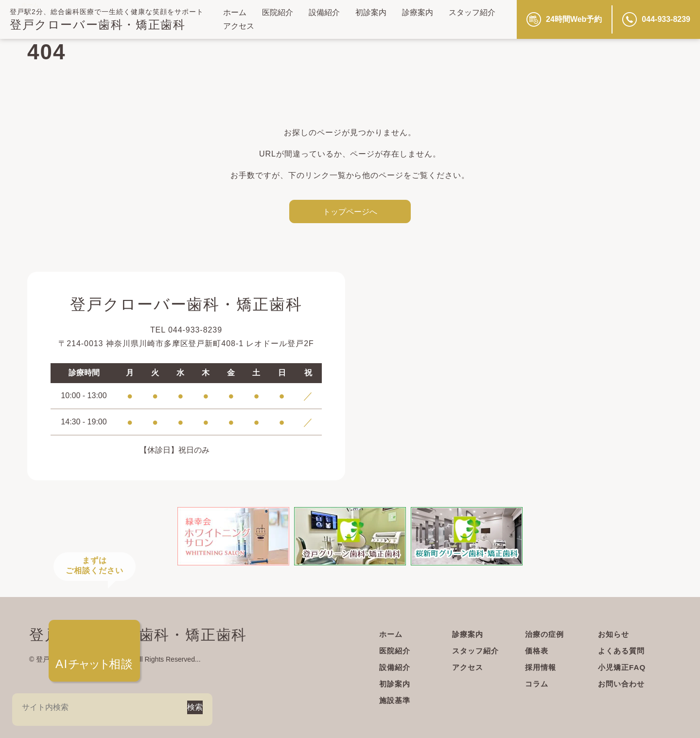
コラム (537, 684)
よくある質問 (623, 651)
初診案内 (371, 12)
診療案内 (418, 12)
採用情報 (542, 667)
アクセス (239, 26)
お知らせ (614, 634)
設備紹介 (324, 12)
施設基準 (396, 700)
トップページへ (350, 211)
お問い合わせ (623, 684)
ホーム (235, 12)
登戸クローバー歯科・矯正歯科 (97, 25)
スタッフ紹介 (472, 12)
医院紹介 (278, 12)
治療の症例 (546, 634)
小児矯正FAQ (623, 667)
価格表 (537, 651)
